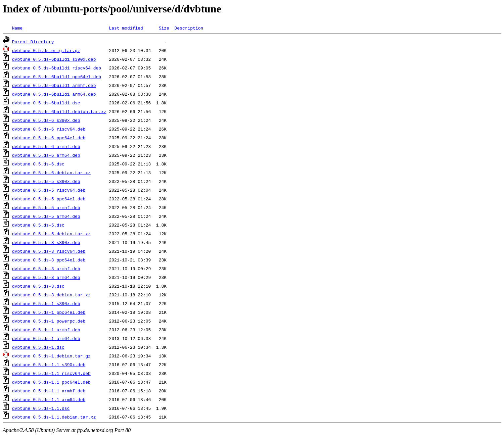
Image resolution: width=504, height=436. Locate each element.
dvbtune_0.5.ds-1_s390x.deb (46, 303)
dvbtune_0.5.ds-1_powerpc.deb (49, 321)
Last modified (126, 28)
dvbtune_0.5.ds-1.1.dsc (41, 408)
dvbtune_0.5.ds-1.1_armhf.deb (49, 391)
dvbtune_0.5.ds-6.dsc (38, 164)
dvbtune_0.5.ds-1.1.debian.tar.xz (54, 417)
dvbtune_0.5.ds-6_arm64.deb (46, 155)
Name (17, 28)
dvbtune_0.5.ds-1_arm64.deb (46, 338)
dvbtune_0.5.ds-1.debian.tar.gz (51, 356)
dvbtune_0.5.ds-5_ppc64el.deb (49, 199)
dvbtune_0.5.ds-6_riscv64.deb (49, 129)
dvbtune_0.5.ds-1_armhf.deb (46, 330)
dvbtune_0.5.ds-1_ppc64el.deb (49, 312)
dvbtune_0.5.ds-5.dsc (38, 225)
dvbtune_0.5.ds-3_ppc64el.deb (49, 260)
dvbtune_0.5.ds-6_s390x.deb (46, 120)
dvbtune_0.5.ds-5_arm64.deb (46, 216)
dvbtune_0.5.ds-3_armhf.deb (46, 269)
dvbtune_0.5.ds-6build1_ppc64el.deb (57, 77)
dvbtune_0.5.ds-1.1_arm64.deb (49, 399)
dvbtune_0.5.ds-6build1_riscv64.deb (57, 68)
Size (164, 28)
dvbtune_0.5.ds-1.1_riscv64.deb (51, 373)
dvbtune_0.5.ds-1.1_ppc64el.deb (51, 382)
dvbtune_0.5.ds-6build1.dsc (46, 103)
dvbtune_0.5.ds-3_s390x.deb (46, 242)
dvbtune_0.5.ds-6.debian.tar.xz (51, 173)
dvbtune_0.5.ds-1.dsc (38, 347)
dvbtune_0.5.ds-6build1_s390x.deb (54, 59)
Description (189, 28)
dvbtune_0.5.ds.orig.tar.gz (46, 50)
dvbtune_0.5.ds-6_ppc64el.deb (49, 138)
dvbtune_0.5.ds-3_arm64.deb (46, 277)
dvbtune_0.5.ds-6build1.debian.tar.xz (59, 111)
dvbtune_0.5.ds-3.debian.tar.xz (51, 295)
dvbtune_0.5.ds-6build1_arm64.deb (54, 94)
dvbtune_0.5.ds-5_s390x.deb (46, 181)
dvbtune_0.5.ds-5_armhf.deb (46, 207)
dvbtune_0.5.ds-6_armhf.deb (46, 146)
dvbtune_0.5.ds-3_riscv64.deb (49, 251)
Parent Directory (33, 42)
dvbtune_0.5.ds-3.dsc (38, 286)
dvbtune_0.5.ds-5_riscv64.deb (49, 190)
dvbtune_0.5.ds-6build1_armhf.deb (54, 85)
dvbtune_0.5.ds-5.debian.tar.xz (51, 234)
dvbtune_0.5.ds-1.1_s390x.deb (49, 365)
